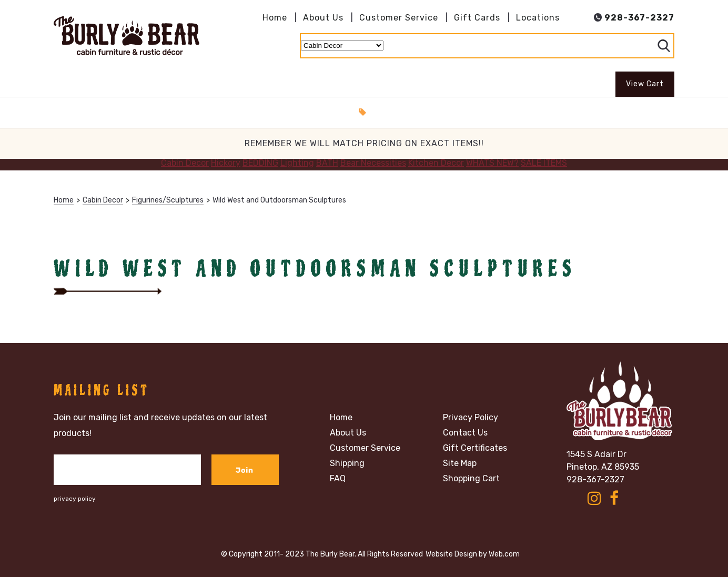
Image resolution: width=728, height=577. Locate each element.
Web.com (504, 554)
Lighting (297, 163)
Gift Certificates (475, 448)
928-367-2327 (595, 479)
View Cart (645, 84)
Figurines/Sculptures (168, 200)
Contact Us (465, 433)
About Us (323, 18)
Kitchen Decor (436, 163)
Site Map (460, 463)
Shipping (347, 463)
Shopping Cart (471, 479)
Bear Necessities (373, 163)
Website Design (451, 554)
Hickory (226, 163)
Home (275, 18)
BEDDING (260, 163)
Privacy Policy (471, 418)
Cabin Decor (185, 163)
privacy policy (75, 499)
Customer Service (399, 18)
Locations (538, 18)
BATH (327, 163)
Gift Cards (477, 18)
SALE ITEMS (544, 163)
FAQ (338, 479)
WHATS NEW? (492, 163)
